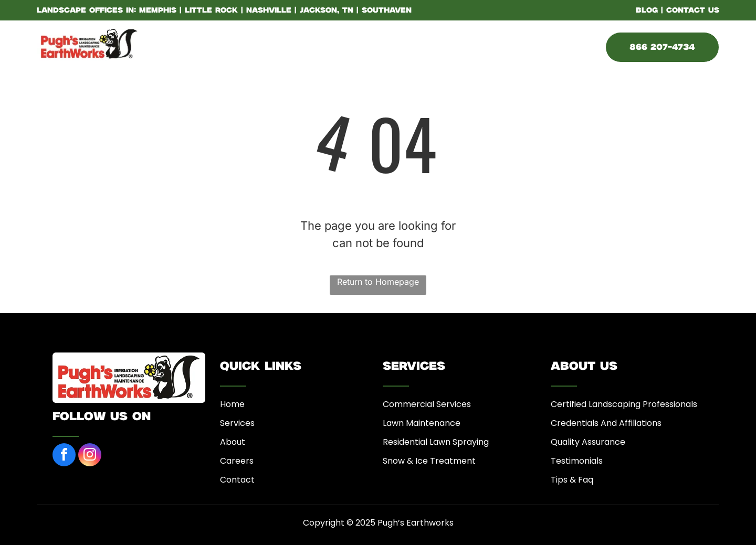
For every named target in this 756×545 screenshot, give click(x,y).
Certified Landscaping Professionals (624, 404)
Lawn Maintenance (422, 423)
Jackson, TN (327, 10)
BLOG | (649, 10)
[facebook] (64, 456)
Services (237, 423)
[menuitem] (216, 45)
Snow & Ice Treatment (429, 461)
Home (232, 404)
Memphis (158, 10)
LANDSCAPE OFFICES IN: (86, 10)
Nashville (269, 10)
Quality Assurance (588, 442)
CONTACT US (693, 10)
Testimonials (577, 461)
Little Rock (211, 10)
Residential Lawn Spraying (436, 442)
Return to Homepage (378, 282)
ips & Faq (575, 480)
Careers (237, 461)
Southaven (387, 10)
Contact (237, 480)
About (233, 442)
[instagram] (90, 456)
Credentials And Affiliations (606, 423)
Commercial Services (427, 404)
